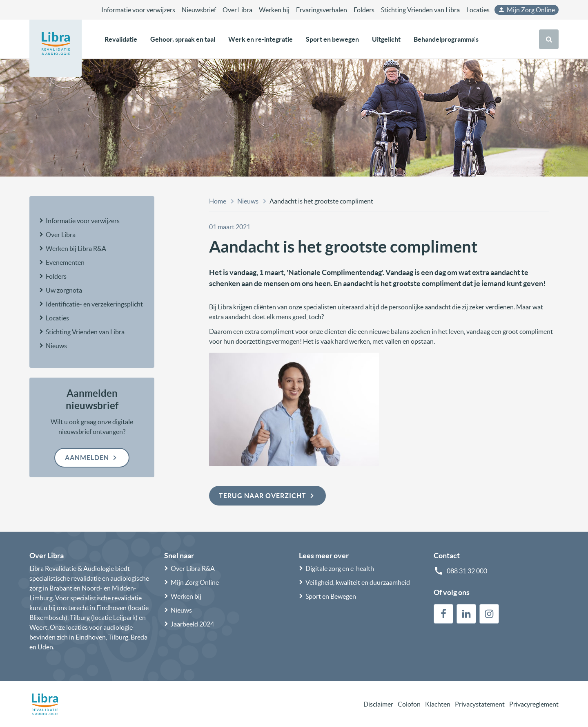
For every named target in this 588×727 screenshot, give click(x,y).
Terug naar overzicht (267, 496)
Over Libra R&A (193, 568)
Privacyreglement (534, 704)
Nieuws (56, 346)
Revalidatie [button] (121, 39)
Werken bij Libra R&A (76, 248)
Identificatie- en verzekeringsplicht (94, 304)
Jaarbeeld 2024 (192, 624)
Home (218, 201)
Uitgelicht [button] (386, 39)
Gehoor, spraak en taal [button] (183, 39)
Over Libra (237, 10)
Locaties (478, 10)
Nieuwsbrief (199, 10)
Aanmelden (92, 458)
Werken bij (274, 10)
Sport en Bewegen (331, 596)
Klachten (438, 704)
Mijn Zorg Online (526, 10)
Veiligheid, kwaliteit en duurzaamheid (358, 582)
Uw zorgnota (64, 290)
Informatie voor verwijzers (138, 10)
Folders (364, 10)
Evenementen (65, 262)
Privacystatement (480, 704)
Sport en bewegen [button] (332, 39)
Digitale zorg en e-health (340, 568)
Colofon (409, 704)
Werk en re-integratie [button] (261, 39)
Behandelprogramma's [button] (446, 39)
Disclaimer (378, 704)
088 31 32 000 (467, 571)
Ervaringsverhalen (322, 10)
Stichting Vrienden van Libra (420, 10)
